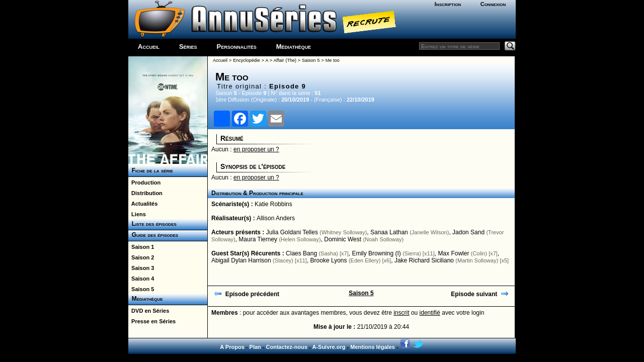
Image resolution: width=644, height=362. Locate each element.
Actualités (143, 204)
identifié (430, 313)
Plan (255, 347)
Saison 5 (141, 289)
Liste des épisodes (152, 224)
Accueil (149, 47)
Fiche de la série (151, 170)
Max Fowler (453, 253)
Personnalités (237, 47)
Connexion (493, 4)
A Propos (232, 347)
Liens (137, 214)
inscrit (401, 313)
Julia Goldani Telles (292, 232)
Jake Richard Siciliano (424, 260)
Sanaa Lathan (389, 232)
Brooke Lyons (329, 260)
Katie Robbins (273, 204)
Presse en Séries (152, 321)
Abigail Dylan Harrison (241, 260)
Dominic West (343, 239)
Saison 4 (141, 279)
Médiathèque (294, 47)
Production (144, 183)
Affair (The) (285, 60)
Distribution (145, 193)
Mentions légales (373, 347)
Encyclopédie (247, 60)
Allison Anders (276, 218)
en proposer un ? (256, 149)
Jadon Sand (468, 232)
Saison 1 (141, 247)
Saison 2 (141, 257)
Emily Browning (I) (376, 253)
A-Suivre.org (329, 347)
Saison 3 (141, 268)
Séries (188, 47)
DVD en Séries (149, 311)
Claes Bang (301, 253)
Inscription (448, 4)
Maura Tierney (258, 239)
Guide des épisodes (153, 235)
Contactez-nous (287, 347)
